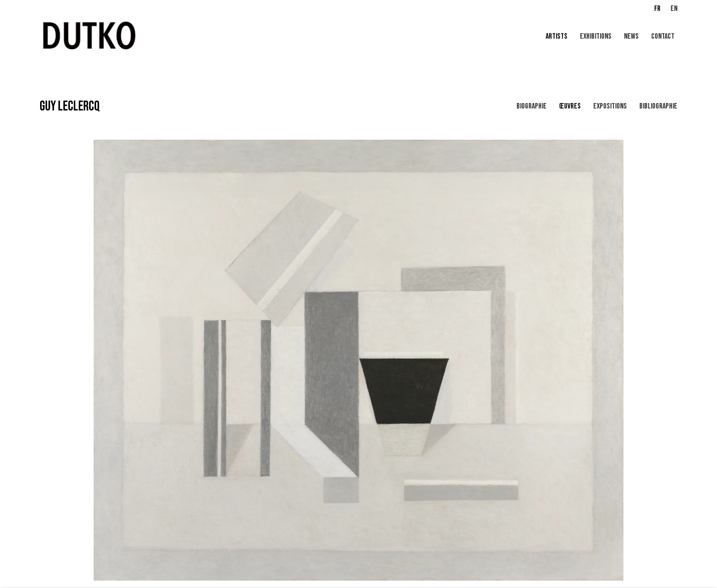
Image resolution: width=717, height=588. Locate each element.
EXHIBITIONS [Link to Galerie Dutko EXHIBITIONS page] (596, 36)
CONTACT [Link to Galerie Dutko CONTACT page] (663, 36)
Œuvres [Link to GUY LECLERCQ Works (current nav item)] (570, 106)
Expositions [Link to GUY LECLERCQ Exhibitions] (610, 106)
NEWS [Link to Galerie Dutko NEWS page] (631, 36)
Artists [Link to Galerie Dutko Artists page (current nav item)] (557, 36)
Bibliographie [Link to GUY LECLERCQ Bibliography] (658, 106)
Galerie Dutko (158, 37)
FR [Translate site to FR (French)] (657, 9)
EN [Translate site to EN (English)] (674, 9)
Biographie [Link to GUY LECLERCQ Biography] (532, 106)
